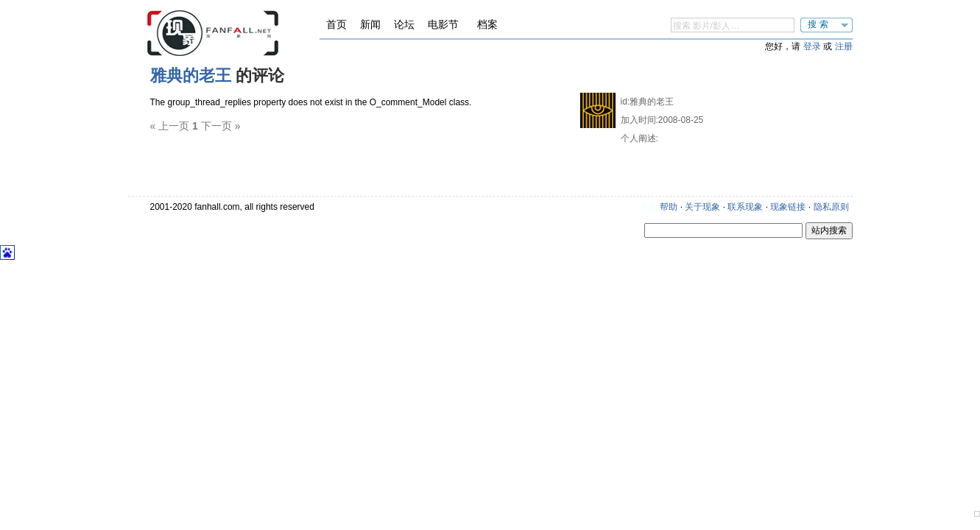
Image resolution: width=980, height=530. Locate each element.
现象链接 (788, 207)
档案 (487, 24)
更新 (649, 207)
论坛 (404, 24)
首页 (336, 24)
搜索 (819, 24)
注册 (844, 46)
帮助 (669, 207)
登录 (812, 46)
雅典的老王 (191, 75)
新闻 (370, 24)
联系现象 (745, 207)
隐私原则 (831, 207)
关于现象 (702, 207)
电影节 (443, 24)
